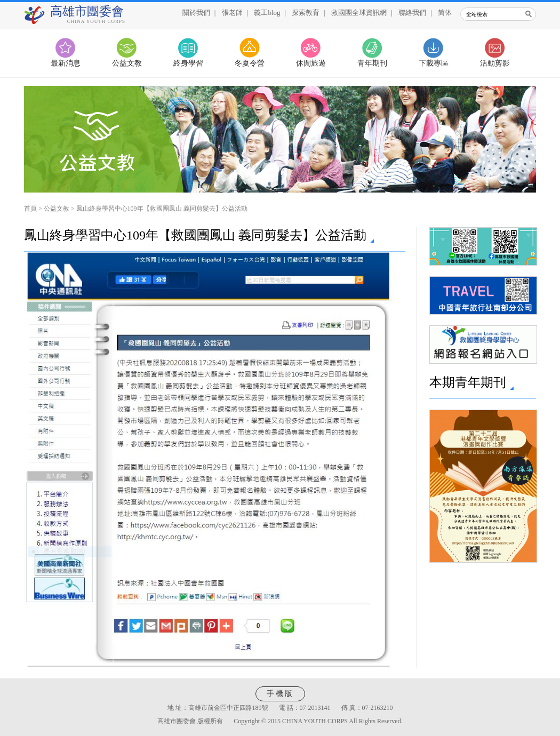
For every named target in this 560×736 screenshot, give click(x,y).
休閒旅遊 (311, 63)
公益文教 (127, 63)
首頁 (30, 209)
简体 (445, 13)
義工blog (267, 13)
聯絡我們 (412, 13)
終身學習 (188, 63)
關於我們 (196, 13)
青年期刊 (372, 63)
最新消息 (66, 63)
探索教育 (306, 13)
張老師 (232, 13)
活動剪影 (495, 63)
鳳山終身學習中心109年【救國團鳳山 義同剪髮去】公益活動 (162, 209)
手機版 (280, 694)
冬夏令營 (250, 63)
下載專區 (434, 63)
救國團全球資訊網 (359, 13)
